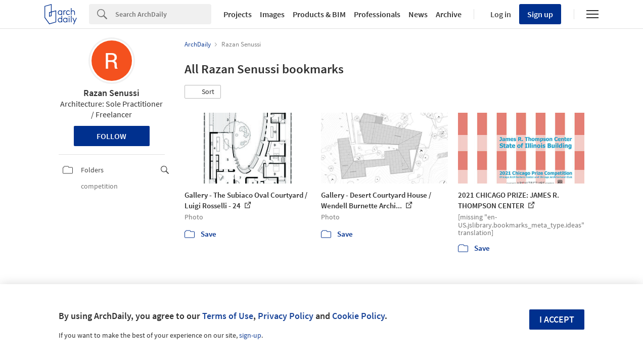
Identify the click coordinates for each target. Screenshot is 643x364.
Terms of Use (228, 316)
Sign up (540, 14)
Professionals (377, 14)
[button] (203, 92)
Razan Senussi (111, 93)
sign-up (250, 335)
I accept (557, 319)
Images (272, 14)
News (418, 14)
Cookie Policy (358, 316)
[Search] (163, 14)
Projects (238, 14)
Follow (111, 136)
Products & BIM (319, 14)
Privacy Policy (286, 316)
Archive (449, 14)
